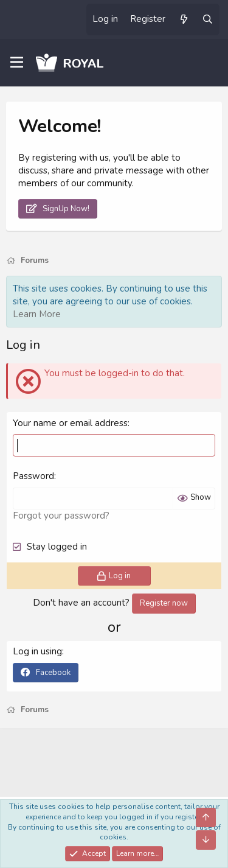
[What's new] (183, 19)
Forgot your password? (61, 516)
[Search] (208, 19)
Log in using (37, 651)
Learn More (37, 314)
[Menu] (17, 63)
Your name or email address (70, 423)
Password (33, 476)
